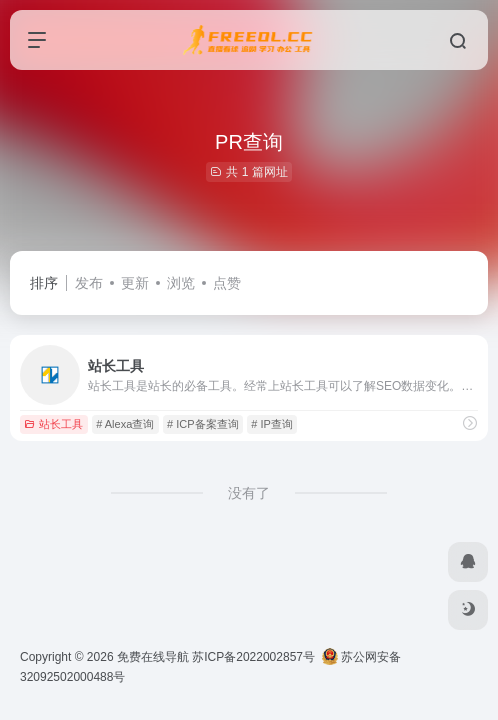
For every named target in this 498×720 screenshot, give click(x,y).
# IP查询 (272, 424)
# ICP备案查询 (203, 424)
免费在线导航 (153, 657)
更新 (135, 283)
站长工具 (53, 424)
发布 (89, 283)
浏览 (181, 283)
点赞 (227, 283)
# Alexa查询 (125, 424)
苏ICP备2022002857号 (253, 657)
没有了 (249, 493)
